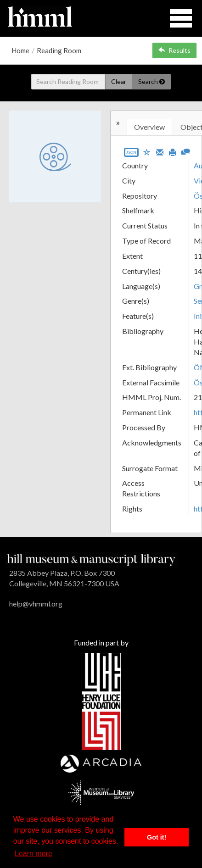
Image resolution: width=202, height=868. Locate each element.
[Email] (160, 151)
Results (174, 50)
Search (151, 81)
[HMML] (91, 559)
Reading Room (59, 50)
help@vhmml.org (36, 604)
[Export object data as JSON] (131, 154)
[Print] (173, 151)
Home (20, 50)
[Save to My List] (147, 152)
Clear (119, 81)
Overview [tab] (149, 127)
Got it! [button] (157, 837)
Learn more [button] (34, 854)
